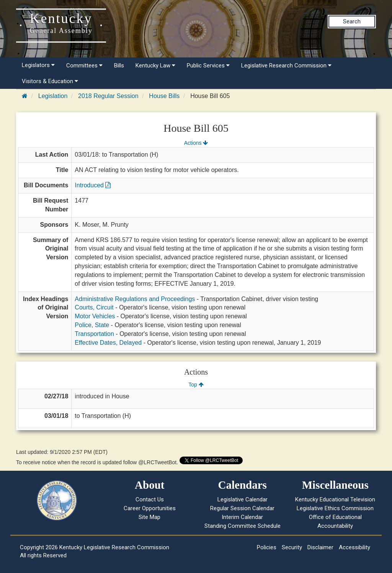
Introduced (93, 185)
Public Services (208, 65)
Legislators (38, 65)
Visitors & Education (50, 81)
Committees (84, 65)
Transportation (94, 334)
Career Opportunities (150, 508)
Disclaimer (320, 547)
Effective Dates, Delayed (108, 343)
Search (352, 21)
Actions (196, 143)
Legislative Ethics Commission (335, 508)
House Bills (164, 96)
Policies (267, 547)
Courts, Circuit (94, 307)
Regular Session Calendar (242, 508)
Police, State (92, 325)
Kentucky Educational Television (335, 499)
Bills (119, 65)
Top (196, 385)
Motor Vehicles (95, 316)
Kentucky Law (155, 65)
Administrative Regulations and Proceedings (135, 299)
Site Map (149, 517)
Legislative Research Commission (286, 65)
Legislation (53, 96)
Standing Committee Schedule (243, 526)
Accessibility (354, 547)
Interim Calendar (242, 517)
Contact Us (150, 499)
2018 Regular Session (108, 96)
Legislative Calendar (243, 499)
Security (292, 547)
